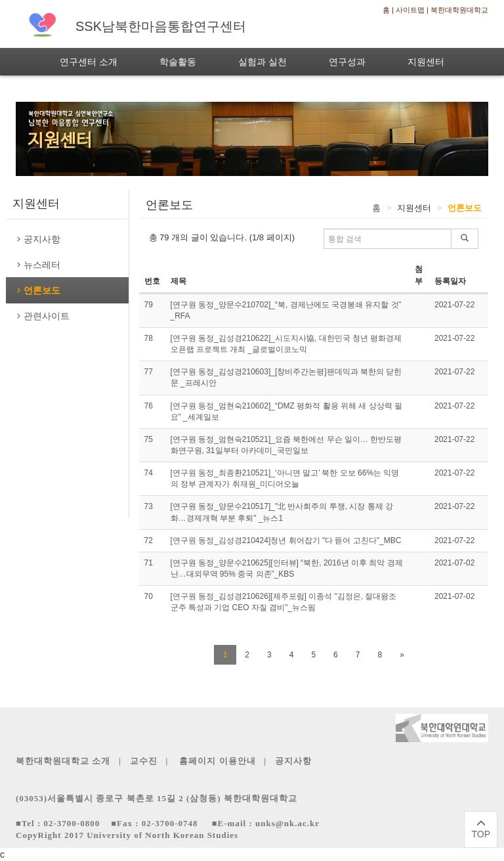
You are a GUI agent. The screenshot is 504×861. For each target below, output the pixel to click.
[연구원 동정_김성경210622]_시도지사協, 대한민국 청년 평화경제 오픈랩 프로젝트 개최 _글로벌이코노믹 (286, 344)
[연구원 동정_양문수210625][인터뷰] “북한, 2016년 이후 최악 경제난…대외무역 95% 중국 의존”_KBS (287, 568)
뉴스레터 (38, 265)
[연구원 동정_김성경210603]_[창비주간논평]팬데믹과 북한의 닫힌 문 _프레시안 (286, 377)
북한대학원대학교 (459, 10)
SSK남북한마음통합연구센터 (161, 26)
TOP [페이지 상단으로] (481, 829)
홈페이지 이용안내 (218, 761)
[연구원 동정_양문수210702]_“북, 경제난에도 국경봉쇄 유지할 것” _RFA (286, 310)
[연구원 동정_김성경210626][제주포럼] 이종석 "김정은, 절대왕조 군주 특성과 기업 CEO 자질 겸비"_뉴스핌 (284, 602)
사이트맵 (410, 10)
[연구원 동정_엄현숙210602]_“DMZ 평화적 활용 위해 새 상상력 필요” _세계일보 (286, 411)
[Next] (402, 655)
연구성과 (347, 62)
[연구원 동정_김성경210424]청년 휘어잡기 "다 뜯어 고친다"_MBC (286, 541)
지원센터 (426, 62)
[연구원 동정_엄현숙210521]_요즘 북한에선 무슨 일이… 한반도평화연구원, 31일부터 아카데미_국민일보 (286, 445)
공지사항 (38, 239)
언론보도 (38, 290)
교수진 (145, 761)
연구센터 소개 (89, 62)
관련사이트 (43, 316)
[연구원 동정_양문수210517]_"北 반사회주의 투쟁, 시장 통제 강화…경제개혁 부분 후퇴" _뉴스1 (282, 512)
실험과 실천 (262, 62)
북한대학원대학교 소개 (63, 761)
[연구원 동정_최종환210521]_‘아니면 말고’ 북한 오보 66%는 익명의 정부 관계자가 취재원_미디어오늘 (285, 478)
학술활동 (178, 62)
